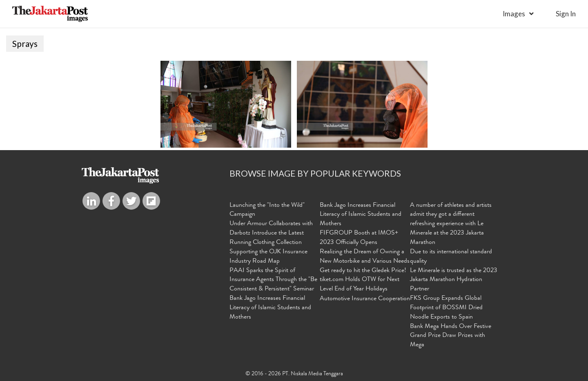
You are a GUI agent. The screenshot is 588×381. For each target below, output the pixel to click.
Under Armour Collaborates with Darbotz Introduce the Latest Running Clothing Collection (271, 233)
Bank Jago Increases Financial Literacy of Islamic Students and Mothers (270, 308)
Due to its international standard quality (451, 257)
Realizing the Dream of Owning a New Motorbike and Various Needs (365, 257)
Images (514, 14)
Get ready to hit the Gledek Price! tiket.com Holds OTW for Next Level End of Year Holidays (363, 280)
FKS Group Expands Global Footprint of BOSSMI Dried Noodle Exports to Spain (446, 308)
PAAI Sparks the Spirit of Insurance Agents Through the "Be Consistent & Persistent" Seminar (273, 280)
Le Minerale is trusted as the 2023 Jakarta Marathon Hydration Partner (454, 280)
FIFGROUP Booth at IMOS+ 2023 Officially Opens (359, 238)
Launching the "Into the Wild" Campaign (267, 210)
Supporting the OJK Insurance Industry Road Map (268, 257)
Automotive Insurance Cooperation (365, 299)
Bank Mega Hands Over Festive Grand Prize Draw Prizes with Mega (451, 336)
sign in (566, 14)
